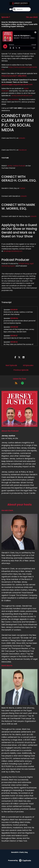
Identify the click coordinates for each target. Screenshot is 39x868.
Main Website (13, 99)
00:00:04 (14, 318)
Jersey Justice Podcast (16, 166)
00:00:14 (14, 342)
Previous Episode (21, 370)
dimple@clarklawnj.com (13, 251)
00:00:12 (14, 336)
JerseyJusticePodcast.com (22, 96)
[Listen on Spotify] (22, 383)
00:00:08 (14, 327)
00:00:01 (14, 310)
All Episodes (28, 365)
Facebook (23, 150)
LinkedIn (22, 138)
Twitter (22, 188)
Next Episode (11, 365)
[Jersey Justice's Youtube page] (11, 9)
